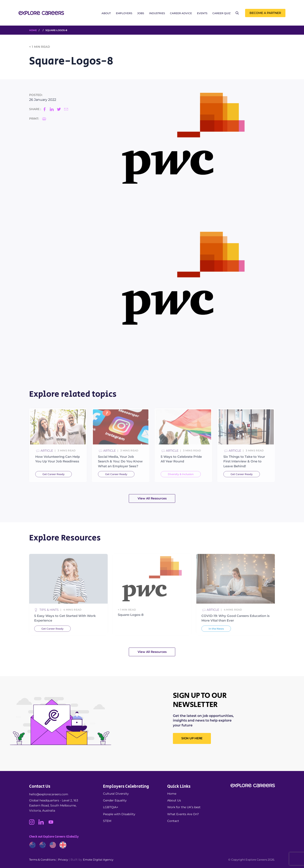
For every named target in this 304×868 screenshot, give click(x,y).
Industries (157, 13)
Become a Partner (265, 13)
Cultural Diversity (116, 794)
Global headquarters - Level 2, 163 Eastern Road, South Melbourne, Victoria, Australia (54, 805)
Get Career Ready (54, 485)
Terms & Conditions (42, 860)
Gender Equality (115, 800)
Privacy (63, 860)
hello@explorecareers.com (49, 794)
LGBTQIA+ (111, 807)
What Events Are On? (183, 814)
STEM (107, 821)
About (106, 13)
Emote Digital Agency (98, 860)
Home (172, 794)
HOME (33, 30)
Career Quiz (221, 13)
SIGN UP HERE (192, 738)
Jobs (141, 13)
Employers (124, 13)
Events (202, 13)
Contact (173, 821)
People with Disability (119, 814)
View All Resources (152, 498)
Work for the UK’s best (184, 807)
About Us (174, 800)
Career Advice (181, 13)
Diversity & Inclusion (181, 485)
